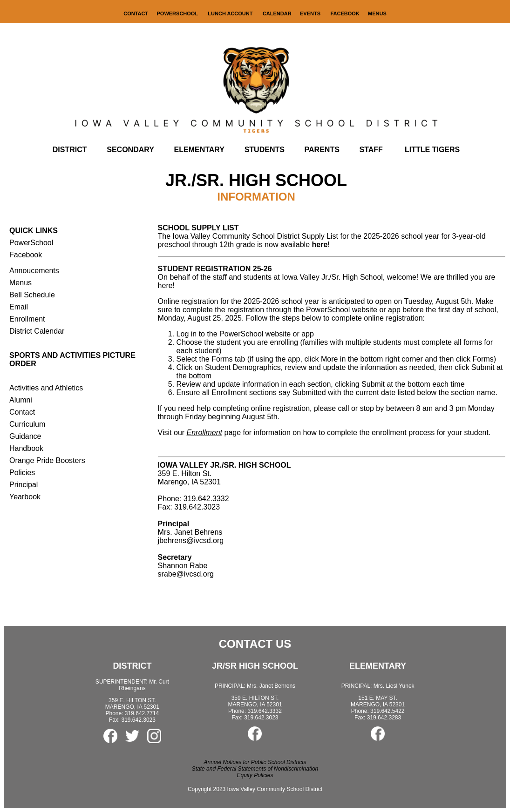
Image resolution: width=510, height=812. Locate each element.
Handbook (26, 448)
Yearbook (25, 497)
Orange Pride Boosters (47, 460)
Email (19, 307)
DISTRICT (70, 150)
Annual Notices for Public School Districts (255, 762)
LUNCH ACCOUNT (231, 13)
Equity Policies (255, 775)
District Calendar (37, 331)
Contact (22, 412)
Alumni (21, 400)
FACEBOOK (345, 13)
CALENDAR (277, 13)
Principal (24, 485)
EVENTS (310, 13)
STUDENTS (265, 150)
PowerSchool (31, 243)
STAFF (371, 150)
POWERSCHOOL (178, 13)
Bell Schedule (32, 295)
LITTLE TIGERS (432, 150)
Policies (22, 473)
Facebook (26, 255)
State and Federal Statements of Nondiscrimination (255, 769)
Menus (20, 283)
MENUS (377, 13)
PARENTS (322, 150)
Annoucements (34, 271)
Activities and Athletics (46, 388)
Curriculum (27, 424)
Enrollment (27, 319)
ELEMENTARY (199, 150)
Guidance (25, 436)
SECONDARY (130, 150)
